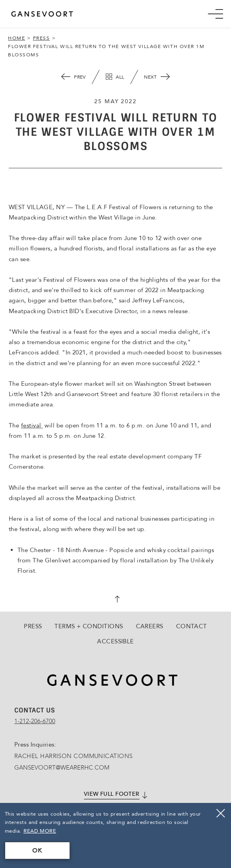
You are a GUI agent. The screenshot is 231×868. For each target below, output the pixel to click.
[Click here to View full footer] (115, 794)
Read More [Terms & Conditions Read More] (40, 831)
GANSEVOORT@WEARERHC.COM (62, 768)
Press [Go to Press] (33, 626)
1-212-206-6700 (35, 721)
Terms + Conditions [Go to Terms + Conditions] (89, 626)
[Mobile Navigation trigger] (215, 14)
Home (16, 38)
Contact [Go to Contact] (192, 626)
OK (37, 851)
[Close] (221, 813)
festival (32, 425)
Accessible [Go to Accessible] (115, 641)
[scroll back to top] (116, 600)
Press (42, 38)
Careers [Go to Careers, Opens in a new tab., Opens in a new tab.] (150, 626)
